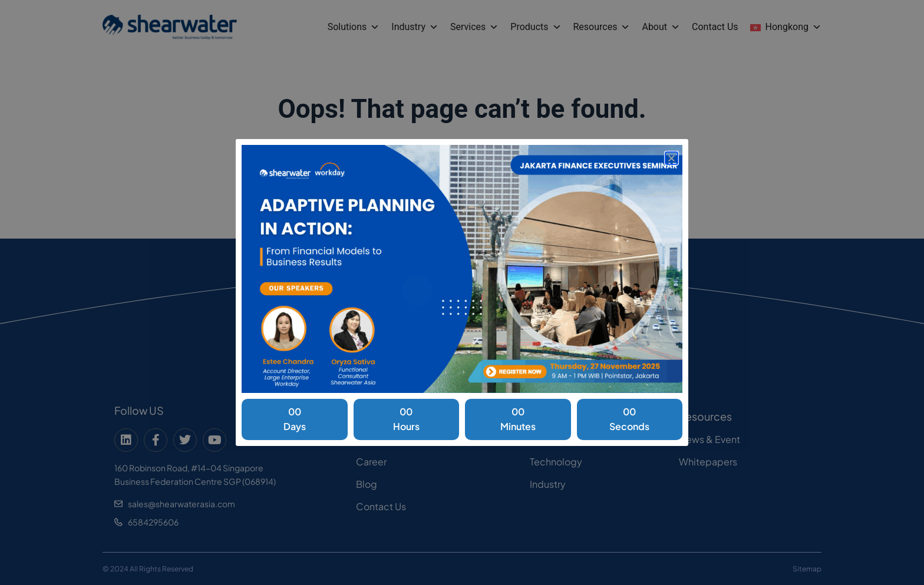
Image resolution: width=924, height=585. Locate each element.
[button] (671, 158)
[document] (462, 292)
